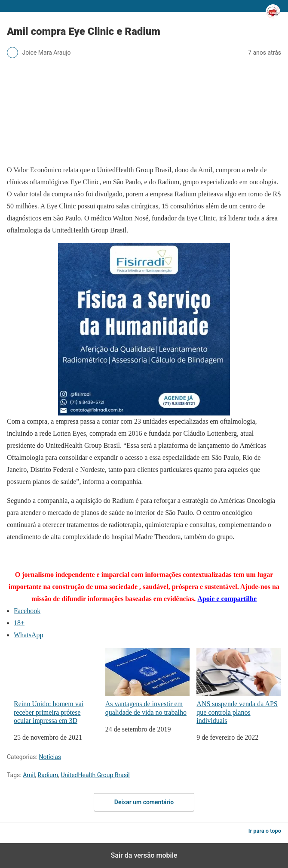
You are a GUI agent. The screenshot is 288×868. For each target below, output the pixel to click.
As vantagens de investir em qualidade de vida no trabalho (148, 682)
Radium (48, 775)
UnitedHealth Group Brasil (95, 775)
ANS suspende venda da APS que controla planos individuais (239, 686)
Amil (29, 775)
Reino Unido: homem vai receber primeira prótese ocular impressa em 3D (56, 686)
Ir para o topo (265, 831)
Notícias (50, 757)
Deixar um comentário (144, 802)
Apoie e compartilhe (227, 599)
